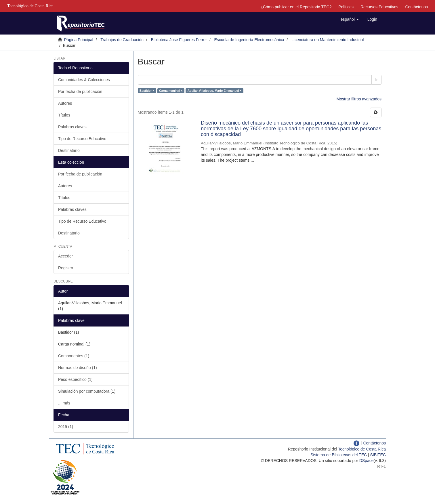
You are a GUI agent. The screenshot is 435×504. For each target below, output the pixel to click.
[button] (350, 19)
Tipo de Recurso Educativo (82, 139)
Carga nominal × (171, 91)
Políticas (346, 7)
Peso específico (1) (75, 379)
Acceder (65, 256)
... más (64, 403)
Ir (376, 80)
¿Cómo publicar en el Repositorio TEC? (296, 7)
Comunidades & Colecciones (84, 80)
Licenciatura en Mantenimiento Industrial (328, 40)
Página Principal (79, 40)
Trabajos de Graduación (122, 40)
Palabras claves (72, 127)
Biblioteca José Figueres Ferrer (179, 40)
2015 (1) (66, 427)
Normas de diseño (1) (78, 368)
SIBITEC (378, 455)
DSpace (367, 461)
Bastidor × (147, 91)
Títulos (64, 115)
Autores (65, 103)
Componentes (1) (74, 356)
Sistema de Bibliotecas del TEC (339, 455)
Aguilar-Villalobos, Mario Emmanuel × (214, 91)
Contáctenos (416, 7)
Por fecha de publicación (80, 91)
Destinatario (69, 150)
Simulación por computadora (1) (87, 391)
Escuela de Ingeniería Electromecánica (249, 40)
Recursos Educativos (379, 7)
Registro (66, 268)
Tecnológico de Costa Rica (362, 449)
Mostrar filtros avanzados (359, 99)
